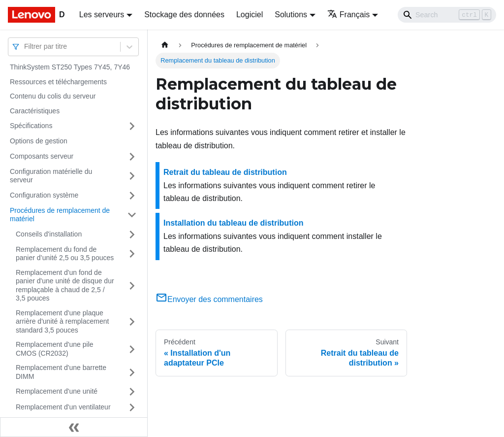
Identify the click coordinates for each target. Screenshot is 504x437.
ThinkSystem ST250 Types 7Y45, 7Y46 (70, 67)
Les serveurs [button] (102, 15)
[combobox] (25, 47)
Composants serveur (42, 156)
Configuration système (44, 195)
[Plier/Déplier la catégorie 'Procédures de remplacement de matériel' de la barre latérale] (132, 215)
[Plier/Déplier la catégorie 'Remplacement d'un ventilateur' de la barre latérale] (132, 407)
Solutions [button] (291, 15)
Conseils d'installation (49, 234)
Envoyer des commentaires (209, 299)
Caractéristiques (35, 111)
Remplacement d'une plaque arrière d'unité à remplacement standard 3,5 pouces (62, 321)
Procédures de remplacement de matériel (60, 215)
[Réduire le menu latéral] (74, 427)
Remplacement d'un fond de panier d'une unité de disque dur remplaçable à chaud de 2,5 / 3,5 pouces (65, 286)
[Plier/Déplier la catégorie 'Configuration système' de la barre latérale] (132, 196)
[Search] (447, 15)
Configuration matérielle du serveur (51, 176)
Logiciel (250, 15)
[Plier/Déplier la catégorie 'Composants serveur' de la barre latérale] (132, 157)
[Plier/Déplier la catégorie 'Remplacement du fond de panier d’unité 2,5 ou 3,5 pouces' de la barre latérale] (132, 254)
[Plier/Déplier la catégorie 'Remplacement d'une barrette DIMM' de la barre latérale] (132, 372)
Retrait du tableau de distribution (225, 172)
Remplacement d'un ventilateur (63, 407)
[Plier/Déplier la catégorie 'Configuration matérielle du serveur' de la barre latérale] (132, 176)
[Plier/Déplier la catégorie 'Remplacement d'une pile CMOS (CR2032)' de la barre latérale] (132, 349)
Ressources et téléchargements (58, 82)
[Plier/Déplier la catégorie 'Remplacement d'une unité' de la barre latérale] (132, 392)
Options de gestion (39, 141)
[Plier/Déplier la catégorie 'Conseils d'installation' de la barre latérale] (132, 235)
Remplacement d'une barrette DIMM (61, 372)
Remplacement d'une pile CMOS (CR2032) (55, 349)
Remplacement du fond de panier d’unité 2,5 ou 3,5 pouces (65, 254)
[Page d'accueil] (165, 45)
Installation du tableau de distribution (233, 223)
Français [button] (348, 15)
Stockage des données (184, 15)
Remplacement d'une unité (57, 391)
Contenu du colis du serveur (53, 96)
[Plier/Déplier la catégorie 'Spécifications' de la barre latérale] (132, 126)
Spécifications (31, 126)
